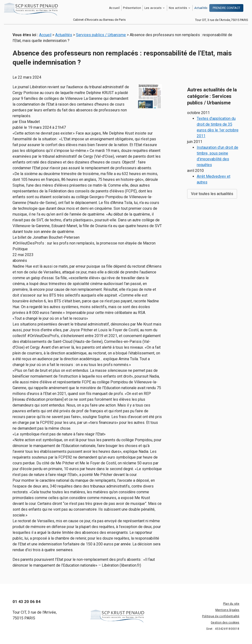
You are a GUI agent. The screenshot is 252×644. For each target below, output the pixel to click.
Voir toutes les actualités (212, 182)
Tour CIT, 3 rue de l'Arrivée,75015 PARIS (222, 20)
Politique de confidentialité (221, 616)
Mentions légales (227, 610)
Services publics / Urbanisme (101, 35)
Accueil (114, 8)
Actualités (201, 8)
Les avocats (153, 8)
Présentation (132, 8)
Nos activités (178, 8)
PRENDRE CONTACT (226, 8)
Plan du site (231, 604)
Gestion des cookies (225, 623)
